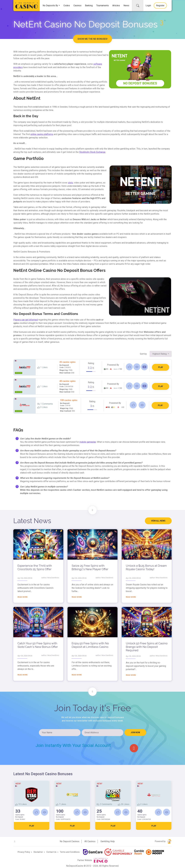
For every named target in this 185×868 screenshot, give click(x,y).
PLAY (161, 367)
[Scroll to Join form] (92, 692)
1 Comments (45, 404)
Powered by (163, 841)
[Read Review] (137, 367)
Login (148, 5)
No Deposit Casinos (70, 841)
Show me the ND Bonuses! (92, 39)
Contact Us (51, 852)
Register (160, 5)
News (126, 5)
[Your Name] (60, 733)
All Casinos (90, 841)
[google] (134, 748)
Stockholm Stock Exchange (92, 152)
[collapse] (138, 6)
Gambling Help (108, 841)
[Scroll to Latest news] (92, 510)
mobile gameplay (88, 442)
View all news (158, 521)
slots (70, 183)
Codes (67, 5)
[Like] (129, 367)
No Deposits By (50, 5)
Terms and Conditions (70, 852)
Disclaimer (38, 852)
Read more (22, 597)
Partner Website (92, 860)
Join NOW (135, 732)
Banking (89, 5)
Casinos (77, 5)
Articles (116, 5)
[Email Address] (102, 733)
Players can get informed (26, 320)
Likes (42, 367)
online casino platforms (42, 134)
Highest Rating (160, 354)
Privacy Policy (24, 852)
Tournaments (102, 5)
